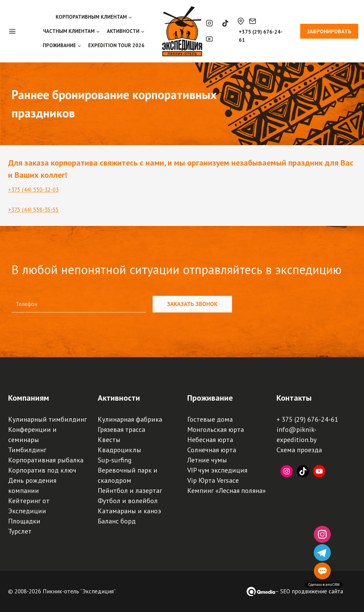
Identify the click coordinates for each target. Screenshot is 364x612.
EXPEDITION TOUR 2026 (116, 45)
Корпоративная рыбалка (46, 460)
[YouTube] (209, 39)
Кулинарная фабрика (130, 419)
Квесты (109, 440)
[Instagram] (209, 23)
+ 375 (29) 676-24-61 (307, 419)
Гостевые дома (210, 419)
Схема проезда (299, 450)
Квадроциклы (119, 450)
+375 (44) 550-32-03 (33, 190)
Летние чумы (207, 460)
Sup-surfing (115, 460)
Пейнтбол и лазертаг (130, 491)
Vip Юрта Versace (213, 480)
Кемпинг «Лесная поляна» (227, 491)
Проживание (210, 398)
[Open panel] (16, 31)
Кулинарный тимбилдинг (47, 419)
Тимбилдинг (27, 450)
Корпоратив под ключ (42, 470)
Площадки (24, 521)
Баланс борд (117, 521)
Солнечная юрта (212, 450)
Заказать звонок (192, 304)
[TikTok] (225, 23)
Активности (119, 398)
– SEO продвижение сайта (309, 591)
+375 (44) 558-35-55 (33, 210)
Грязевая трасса (121, 429)
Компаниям (29, 398)
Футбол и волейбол (128, 501)
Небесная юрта (210, 440)
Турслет (20, 531)
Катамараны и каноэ (129, 511)
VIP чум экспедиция (217, 470)
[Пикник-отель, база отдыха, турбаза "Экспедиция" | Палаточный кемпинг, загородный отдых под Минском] (182, 31)
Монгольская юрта (216, 429)
